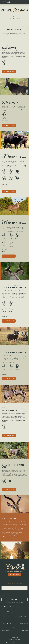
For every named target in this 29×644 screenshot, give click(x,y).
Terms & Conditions (5, 631)
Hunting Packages (24, 623)
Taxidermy (12, 627)
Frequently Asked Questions (22, 627)
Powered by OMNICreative (14, 639)
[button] (26, 2)
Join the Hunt (9, 72)
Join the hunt (9, 489)
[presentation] (13, 593)
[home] (6, 2)
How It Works (4, 627)
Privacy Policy (25, 631)
